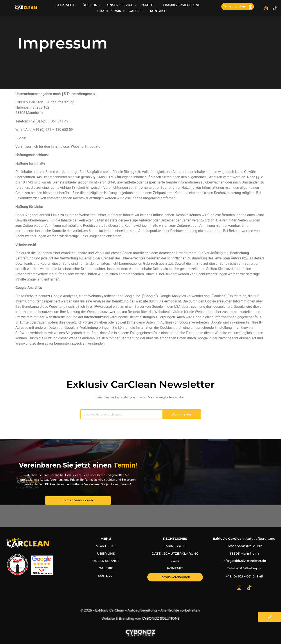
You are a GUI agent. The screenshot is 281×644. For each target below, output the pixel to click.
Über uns (91, 5)
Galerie (136, 11)
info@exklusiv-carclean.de (47, 138)
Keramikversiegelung (181, 5)
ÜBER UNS (106, 553)
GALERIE (106, 568)
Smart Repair (110, 11)
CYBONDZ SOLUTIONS (161, 618)
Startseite (65, 5)
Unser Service (120, 5)
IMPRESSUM (175, 546)
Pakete (147, 5)
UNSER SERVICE (106, 561)
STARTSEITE (106, 546)
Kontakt (158, 11)
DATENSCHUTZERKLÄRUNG (175, 553)
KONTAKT (106, 576)
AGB (175, 561)
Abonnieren (182, 414)
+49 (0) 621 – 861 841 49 (244, 576)
